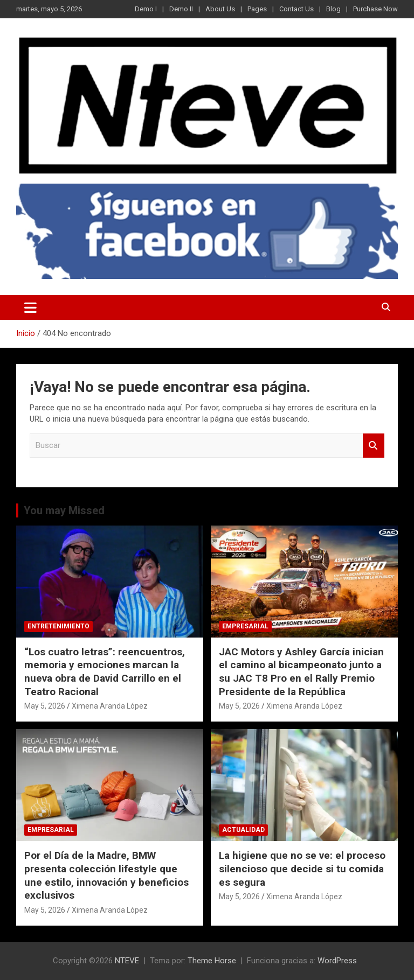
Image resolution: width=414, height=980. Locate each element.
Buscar (374, 446)
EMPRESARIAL (245, 626)
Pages (257, 9)
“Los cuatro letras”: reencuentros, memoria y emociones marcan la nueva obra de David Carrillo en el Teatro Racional (105, 672)
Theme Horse (212, 961)
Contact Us (296, 9)
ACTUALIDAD (243, 830)
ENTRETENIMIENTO (58, 626)
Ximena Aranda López (110, 706)
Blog (333, 9)
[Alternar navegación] (30, 307)
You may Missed (64, 510)
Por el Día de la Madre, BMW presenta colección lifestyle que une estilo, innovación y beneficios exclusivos (106, 875)
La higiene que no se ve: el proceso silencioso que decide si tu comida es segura (302, 869)
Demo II (181, 9)
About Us (220, 9)
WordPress (337, 961)
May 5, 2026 (45, 706)
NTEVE (127, 961)
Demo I (146, 9)
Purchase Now (375, 9)
